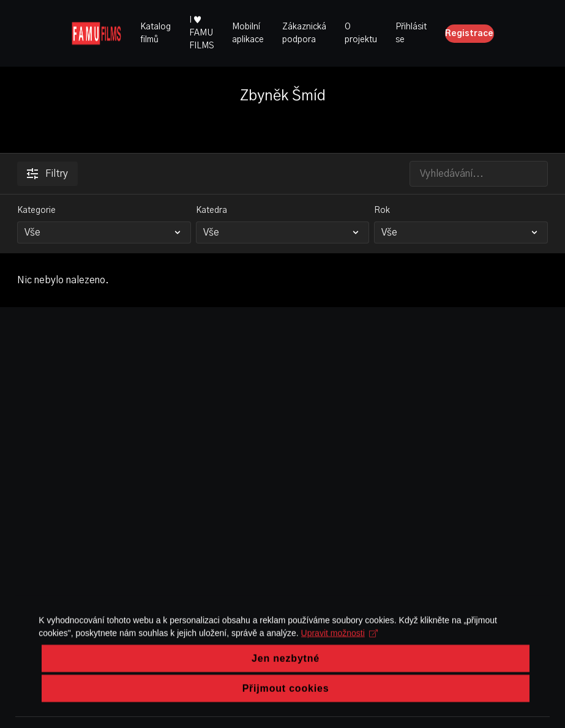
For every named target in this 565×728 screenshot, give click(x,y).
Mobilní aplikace (248, 33)
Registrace (469, 34)
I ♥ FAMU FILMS (201, 33)
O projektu (361, 33)
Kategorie (36, 210)
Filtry (47, 174)
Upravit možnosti (337, 658)
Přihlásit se (411, 33)
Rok (382, 210)
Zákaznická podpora (304, 33)
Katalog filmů (155, 33)
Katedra (211, 210)
